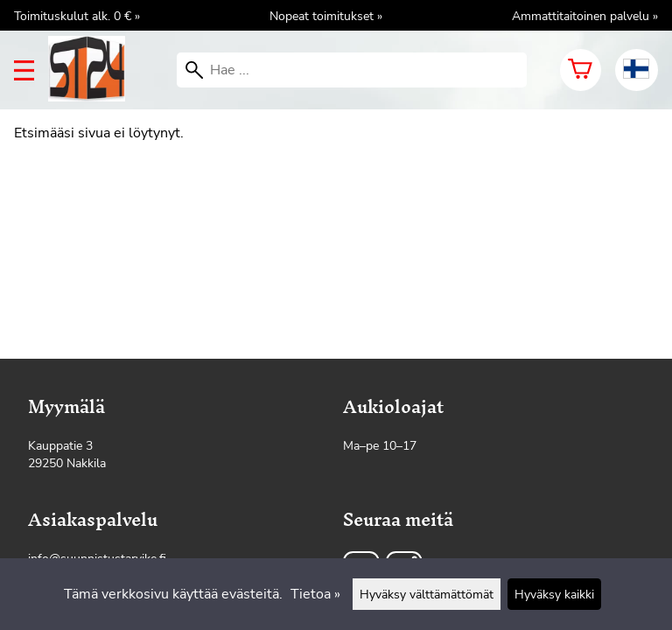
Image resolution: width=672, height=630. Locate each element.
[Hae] (352, 70)
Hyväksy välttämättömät (427, 594)
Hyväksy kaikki (554, 594)
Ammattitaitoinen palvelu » (585, 16)
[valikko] (24, 70)
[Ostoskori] (581, 70)
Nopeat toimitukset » (326, 16)
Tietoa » (315, 594)
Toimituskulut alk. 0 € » (77, 16)
